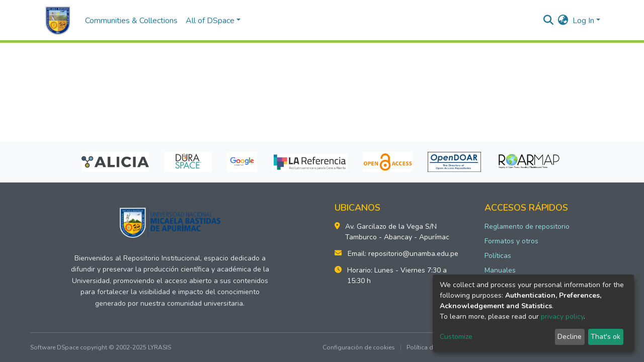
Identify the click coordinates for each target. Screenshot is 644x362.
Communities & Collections (131, 21)
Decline (570, 337)
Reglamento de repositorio (527, 227)
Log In (583, 21)
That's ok (606, 337)
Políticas (498, 256)
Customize (456, 337)
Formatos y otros (511, 241)
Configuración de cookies (359, 347)
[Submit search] (549, 21)
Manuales (500, 270)
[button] (563, 21)
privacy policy (562, 316)
